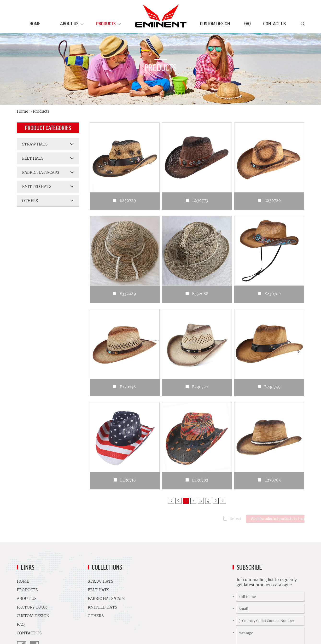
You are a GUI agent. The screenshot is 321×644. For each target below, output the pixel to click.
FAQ (247, 24)
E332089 (128, 294)
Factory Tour (55, 607)
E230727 (200, 387)
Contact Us (274, 24)
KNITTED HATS (48, 186)
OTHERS (48, 201)
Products (108, 24)
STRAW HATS (48, 144)
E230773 (200, 200)
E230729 (128, 200)
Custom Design (215, 24)
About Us (72, 24)
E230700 (273, 294)
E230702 (200, 480)
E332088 (200, 294)
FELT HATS (48, 158)
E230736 (128, 387)
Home (35, 24)
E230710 (128, 480)
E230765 (273, 480)
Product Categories (48, 128)
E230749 (272, 387)
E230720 (273, 200)
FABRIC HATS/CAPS (48, 172)
